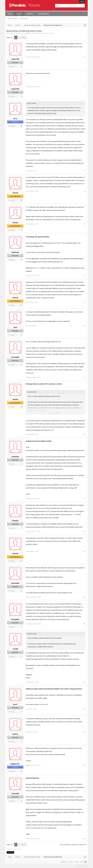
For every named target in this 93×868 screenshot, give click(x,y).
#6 (84, 275)
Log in (82, 1)
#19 (84, 765)
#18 (84, 732)
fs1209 (15, 649)
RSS (86, 862)
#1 (84, 57)
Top (82, 862)
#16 (84, 682)
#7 (84, 302)
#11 (84, 499)
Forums (19, 14)
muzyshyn (15, 619)
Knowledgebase (43, 14)
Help (71, 862)
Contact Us (64, 862)
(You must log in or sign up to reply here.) (73, 845)
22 (21, 771)
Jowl (15, 327)
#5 (84, 224)
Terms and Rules (82, 866)
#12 (84, 531)
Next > (24, 37)
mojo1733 (42, 33)
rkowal (15, 193)
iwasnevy (15, 252)
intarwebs (15, 357)
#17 (84, 709)
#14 (84, 597)
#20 (84, 839)
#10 (84, 434)
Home (10, 14)
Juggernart (15, 764)
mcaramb (15, 793)
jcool (15, 704)
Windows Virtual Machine (23, 33)
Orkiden (15, 521)
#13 (84, 551)
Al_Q (15, 118)
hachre (15, 734)
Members (30, 14)
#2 (84, 87)
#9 (84, 377)
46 (21, 126)
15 (21, 200)
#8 (84, 326)
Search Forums (12, 19)
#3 (84, 171)
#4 (84, 191)
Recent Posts (24, 19)
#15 (84, 624)
